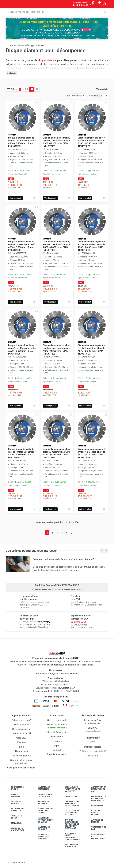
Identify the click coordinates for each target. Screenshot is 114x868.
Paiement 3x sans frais (57, 732)
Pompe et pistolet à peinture (41, 836)
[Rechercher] (105, 12)
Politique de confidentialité (93, 751)
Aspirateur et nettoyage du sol (96, 789)
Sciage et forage (14, 802)
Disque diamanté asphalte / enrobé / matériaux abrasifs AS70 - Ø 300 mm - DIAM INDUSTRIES (22, 350)
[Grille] (27, 89)
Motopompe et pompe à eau (70, 846)
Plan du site (93, 756)
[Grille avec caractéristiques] (32, 89)
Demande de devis (21, 729)
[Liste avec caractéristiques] (37, 89)
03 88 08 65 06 (79, 622)
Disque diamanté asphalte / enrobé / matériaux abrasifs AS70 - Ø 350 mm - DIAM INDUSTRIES (22, 453)
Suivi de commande (57, 720)
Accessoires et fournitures (96, 836)
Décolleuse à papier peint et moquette (70, 789)
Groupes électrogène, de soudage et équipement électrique (70, 824)
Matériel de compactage (16, 829)
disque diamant (47, 60)
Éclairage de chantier (16, 810)
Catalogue (21, 738)
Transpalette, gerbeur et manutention (70, 803)
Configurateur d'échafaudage (21, 768)
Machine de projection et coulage (43, 820)
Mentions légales (93, 747)
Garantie (57, 750)
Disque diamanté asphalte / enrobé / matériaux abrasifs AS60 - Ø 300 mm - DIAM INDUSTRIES (22, 142)
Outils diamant (13, 795)
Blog (21, 747)
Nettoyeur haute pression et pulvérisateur (70, 836)
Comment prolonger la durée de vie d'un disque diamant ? (64, 559)
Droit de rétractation (57, 754)
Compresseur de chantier (43, 795)
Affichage (94, 96)
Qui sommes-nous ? (21, 720)
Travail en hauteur (41, 802)
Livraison (57, 741)
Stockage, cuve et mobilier (94, 813)
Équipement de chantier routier (43, 811)
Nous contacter (21, 725)
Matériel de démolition (42, 788)
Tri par (67, 96)
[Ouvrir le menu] (8, 4)
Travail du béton (15, 817)
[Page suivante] (72, 533)
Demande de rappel (21, 733)
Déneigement (96, 806)
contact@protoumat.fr (59, 685)
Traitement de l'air (96, 828)
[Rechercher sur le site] (54, 12)
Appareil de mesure (95, 821)
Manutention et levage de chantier (69, 813)
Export (57, 745)
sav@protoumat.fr (66, 688)
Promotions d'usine (15, 788)
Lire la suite (11, 73)
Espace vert (69, 796)
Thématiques (21, 751)
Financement (57, 737)
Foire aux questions (21, 756)
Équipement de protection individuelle (96, 798)
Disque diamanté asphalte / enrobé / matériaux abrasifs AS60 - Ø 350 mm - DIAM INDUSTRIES (91, 142)
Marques (21, 742)
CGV (93, 742)
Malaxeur (14, 823)
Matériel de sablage (42, 828)
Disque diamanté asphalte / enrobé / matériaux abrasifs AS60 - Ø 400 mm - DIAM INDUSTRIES (57, 246)
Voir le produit (16, 198)
